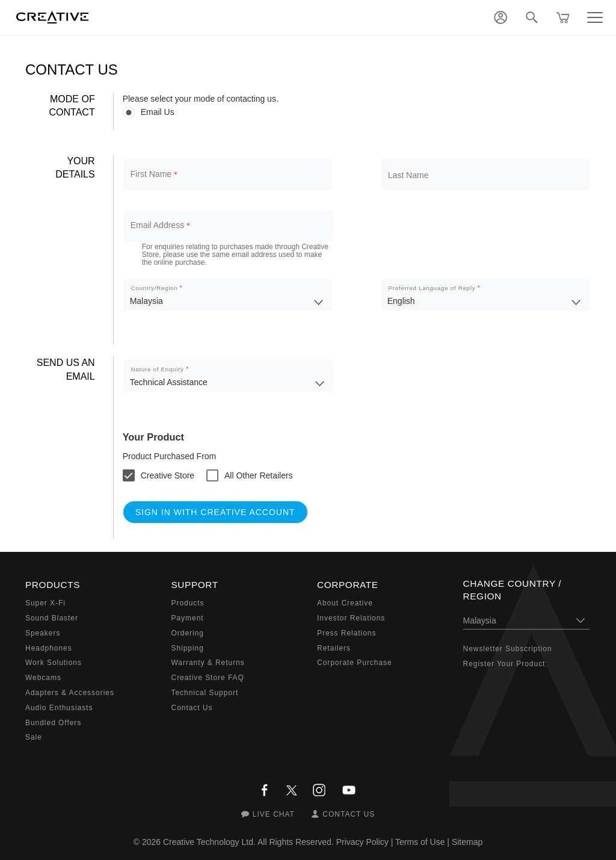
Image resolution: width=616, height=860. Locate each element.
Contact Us (192, 708)
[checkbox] (159, 475)
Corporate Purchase (355, 663)
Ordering (188, 633)
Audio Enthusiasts (59, 708)
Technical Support (205, 693)
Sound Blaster (52, 618)
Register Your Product (504, 664)
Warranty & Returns (208, 663)
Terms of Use (420, 842)
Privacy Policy (362, 842)
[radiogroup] (357, 112)
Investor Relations (351, 618)
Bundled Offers (53, 723)
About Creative (345, 603)
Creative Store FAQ (208, 678)
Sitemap (467, 842)
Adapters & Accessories (70, 693)
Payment (188, 618)
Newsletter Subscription (508, 649)
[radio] (357, 112)
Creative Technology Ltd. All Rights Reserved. (248, 842)
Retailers (334, 648)
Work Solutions (54, 663)
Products (188, 603)
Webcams (43, 678)
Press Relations (346, 633)
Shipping (188, 648)
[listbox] (228, 295)
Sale (34, 737)
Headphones (49, 648)
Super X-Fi (45, 603)
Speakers (43, 633)
